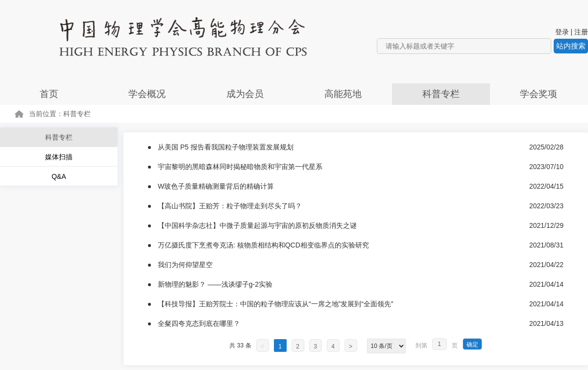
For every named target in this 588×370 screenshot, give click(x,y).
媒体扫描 (59, 157)
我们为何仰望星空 (185, 265)
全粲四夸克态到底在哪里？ (199, 323)
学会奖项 (539, 94)
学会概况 (147, 94)
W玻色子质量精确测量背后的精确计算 (216, 186)
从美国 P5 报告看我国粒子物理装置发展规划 (226, 147)
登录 (562, 32)
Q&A (59, 176)
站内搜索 (571, 46)
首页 (49, 94)
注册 (581, 32)
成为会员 (245, 94)
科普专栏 (441, 94)
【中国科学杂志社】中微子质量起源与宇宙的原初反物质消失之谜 (257, 225)
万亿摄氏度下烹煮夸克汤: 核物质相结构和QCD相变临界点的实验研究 (263, 245)
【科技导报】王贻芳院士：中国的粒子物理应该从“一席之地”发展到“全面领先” (276, 304)
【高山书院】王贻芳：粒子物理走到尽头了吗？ (230, 206)
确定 (472, 345)
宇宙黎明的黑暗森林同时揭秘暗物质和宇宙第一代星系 (240, 167)
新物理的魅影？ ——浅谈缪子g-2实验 (215, 284)
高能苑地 (343, 94)
